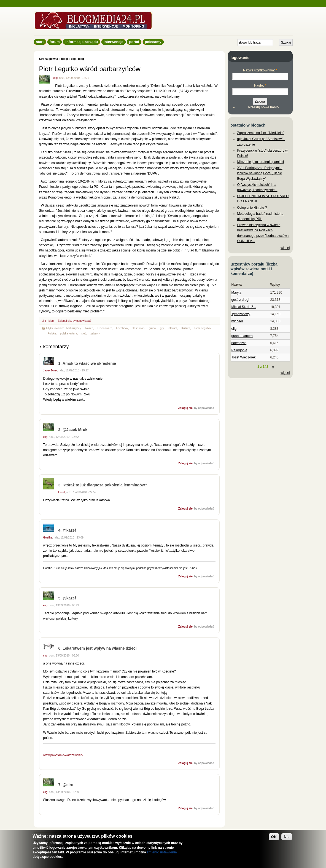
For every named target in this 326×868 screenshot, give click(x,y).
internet (172, 328)
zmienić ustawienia (162, 852)
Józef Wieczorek (244, 357)
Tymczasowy (241, 314)
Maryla (236, 293)
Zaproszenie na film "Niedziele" (261, 133)
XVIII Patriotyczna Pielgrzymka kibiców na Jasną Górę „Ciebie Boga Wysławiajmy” (260, 173)
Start (40, 42)
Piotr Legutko (202, 328)
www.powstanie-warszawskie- (63, 755)
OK (274, 837)
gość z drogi (240, 300)
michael (237, 321)
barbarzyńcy (74, 328)
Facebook (122, 328)
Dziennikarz (105, 328)
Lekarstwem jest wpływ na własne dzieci (99, 648)
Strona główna (49, 59)
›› (273, 367)
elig (56, 78)
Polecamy (153, 42)
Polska (52, 333)
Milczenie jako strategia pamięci (261, 162)
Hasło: (260, 85)
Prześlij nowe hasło (264, 107)
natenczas (239, 343)
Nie (287, 837)
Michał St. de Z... (244, 307)
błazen (89, 328)
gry (162, 328)
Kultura (186, 328)
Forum (55, 42)
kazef (62, 492)
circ (45, 656)
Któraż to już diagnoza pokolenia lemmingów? (105, 485)
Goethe (48, 538)
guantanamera (242, 336)
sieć (84, 333)
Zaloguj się (64, 321)
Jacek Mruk (50, 370)
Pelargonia (239, 350)
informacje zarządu (82, 42)
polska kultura (69, 333)
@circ (68, 785)
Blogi (64, 59)
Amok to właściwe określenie (89, 363)
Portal (134, 42)
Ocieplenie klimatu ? (252, 208)
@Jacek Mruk (75, 430)
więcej (285, 248)
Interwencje (113, 42)
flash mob (138, 328)
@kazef (69, 530)
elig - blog (77, 59)
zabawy (95, 333)
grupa (152, 328)
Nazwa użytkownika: (260, 70)
